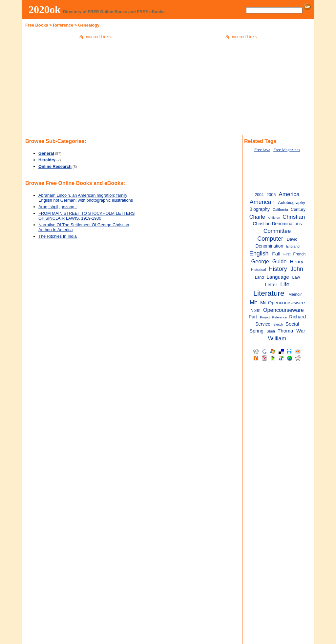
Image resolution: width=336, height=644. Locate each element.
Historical (259, 270)
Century (298, 209)
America (289, 194)
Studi (271, 331)
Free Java (262, 150)
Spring (256, 331)
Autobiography (292, 202)
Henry (296, 262)
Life (285, 284)
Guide (279, 261)
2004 (259, 195)
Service (263, 324)
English (259, 253)
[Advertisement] (95, 88)
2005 (271, 195)
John (297, 269)
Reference (63, 25)
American (262, 202)
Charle (257, 217)
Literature (269, 293)
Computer (270, 239)
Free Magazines (287, 150)
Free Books (37, 25)
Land (259, 277)
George (260, 261)
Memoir (295, 294)
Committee (277, 231)
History (278, 269)
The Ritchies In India (58, 236)
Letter (271, 285)
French (299, 254)
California (280, 210)
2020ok (45, 10)
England (293, 246)
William (277, 338)
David (292, 239)
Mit (253, 302)
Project (265, 317)
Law (296, 277)
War (301, 331)
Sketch (278, 324)
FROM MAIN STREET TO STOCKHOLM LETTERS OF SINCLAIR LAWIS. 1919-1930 (86, 216)
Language (278, 277)
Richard (297, 317)
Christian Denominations (277, 224)
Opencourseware (283, 310)
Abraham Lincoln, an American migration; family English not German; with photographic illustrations (86, 198)
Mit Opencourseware (283, 303)
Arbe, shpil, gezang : (58, 207)
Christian (294, 217)
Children (274, 218)
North (256, 311)
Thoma (285, 331)
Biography (260, 209)
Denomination (269, 246)
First (287, 254)
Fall (276, 254)
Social (292, 324)
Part (253, 317)
